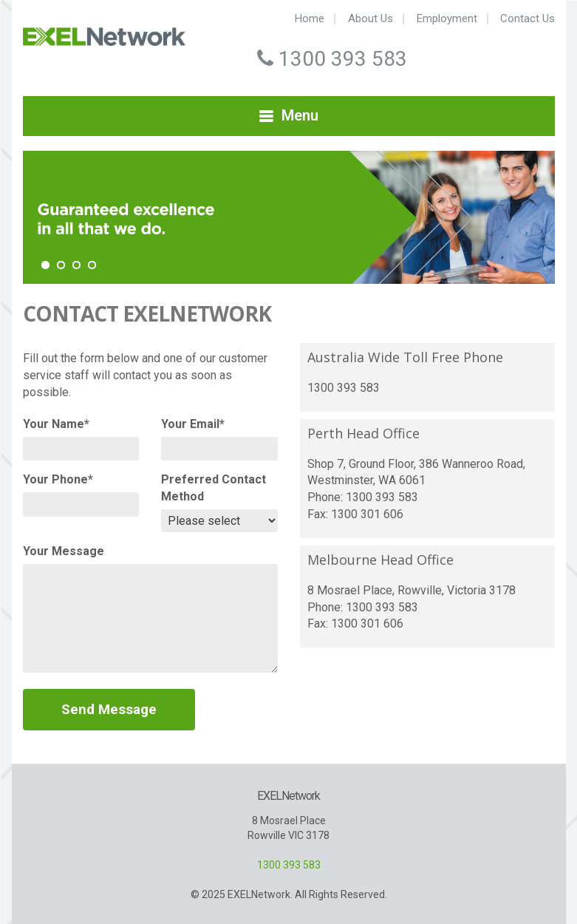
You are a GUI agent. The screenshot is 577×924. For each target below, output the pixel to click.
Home (310, 19)
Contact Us (528, 19)
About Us (371, 19)
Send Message (109, 709)
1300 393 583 (289, 865)
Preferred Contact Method (214, 488)
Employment (447, 19)
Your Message (64, 551)
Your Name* (56, 424)
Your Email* (193, 424)
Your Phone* (58, 479)
